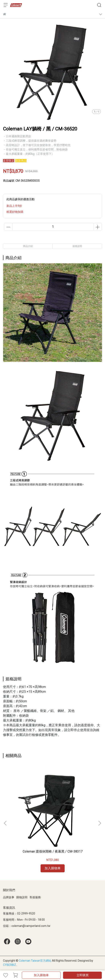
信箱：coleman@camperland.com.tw (27, 926)
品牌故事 (9, 897)
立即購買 (83, 975)
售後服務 (35, 897)
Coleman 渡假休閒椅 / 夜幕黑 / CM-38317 (53, 851)
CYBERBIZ (10, 965)
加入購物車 (41, 975)
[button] (100, 823)
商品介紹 (28, 246)
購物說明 (22, 897)
